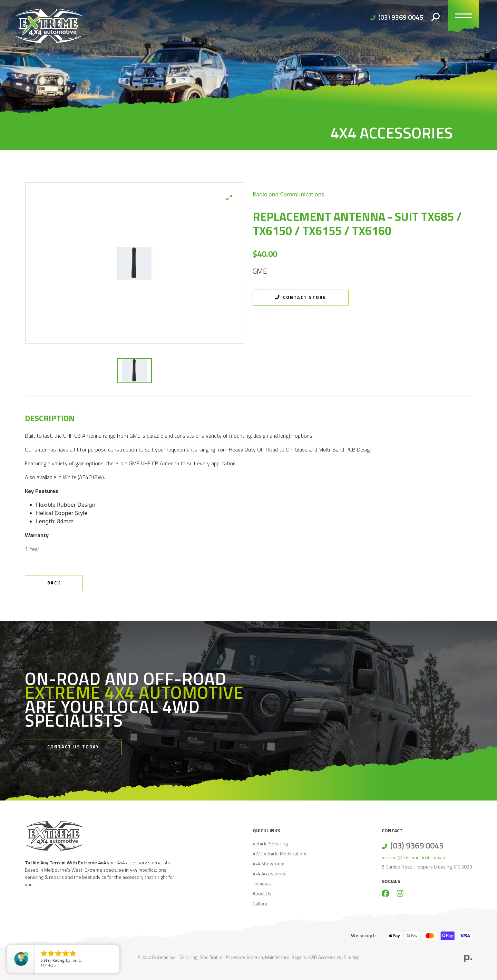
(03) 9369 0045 (401, 17)
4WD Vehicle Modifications (280, 853)
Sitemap (352, 957)
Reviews (262, 884)
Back (54, 583)
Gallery (260, 904)
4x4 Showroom (269, 863)
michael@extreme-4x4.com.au (413, 857)
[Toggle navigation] (464, 17)
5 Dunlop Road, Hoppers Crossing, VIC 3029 (427, 867)
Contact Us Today (73, 747)
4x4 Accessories (270, 874)
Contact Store (301, 297)
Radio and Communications (288, 194)
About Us (262, 894)
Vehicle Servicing (270, 843)
